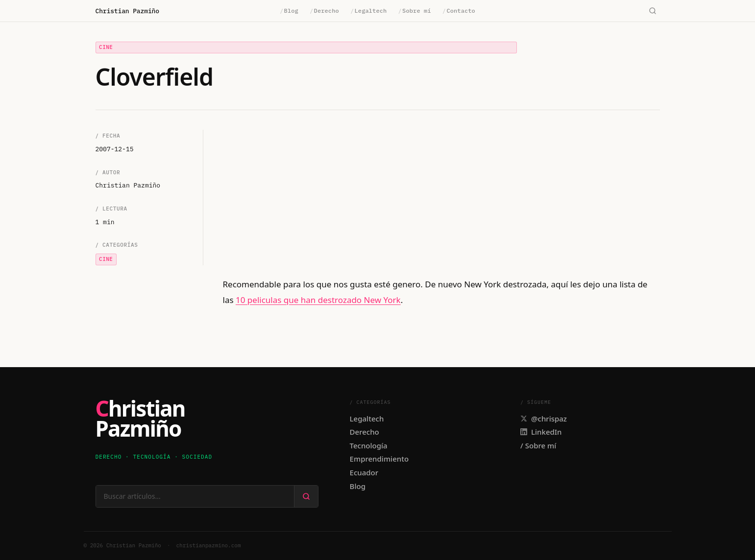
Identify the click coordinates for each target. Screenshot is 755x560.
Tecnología (369, 445)
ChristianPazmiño (140, 419)
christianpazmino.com (209, 545)
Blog (289, 11)
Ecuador (364, 472)
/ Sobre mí (538, 445)
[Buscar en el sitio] (195, 497)
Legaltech (368, 11)
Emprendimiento (379, 459)
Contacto (459, 11)
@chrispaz (544, 419)
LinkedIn (541, 432)
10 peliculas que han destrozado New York (318, 300)
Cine (106, 47)
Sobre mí (415, 11)
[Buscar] (653, 11)
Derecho (324, 11)
